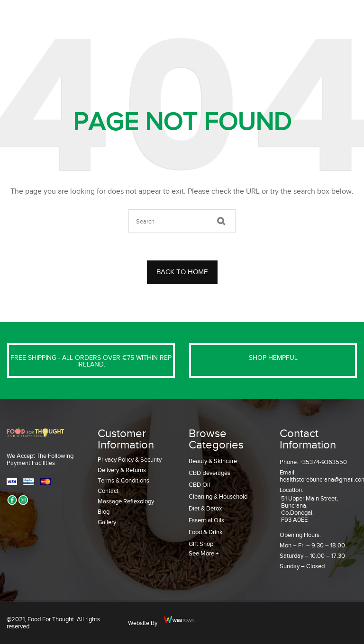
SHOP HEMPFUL (273, 358)
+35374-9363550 (323, 462)
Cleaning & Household (218, 496)
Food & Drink (206, 532)
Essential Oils (206, 520)
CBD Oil (199, 485)
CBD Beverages (209, 473)
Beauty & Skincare (213, 461)
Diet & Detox (205, 508)
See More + (204, 553)
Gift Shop (201, 544)
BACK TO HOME (182, 272)
